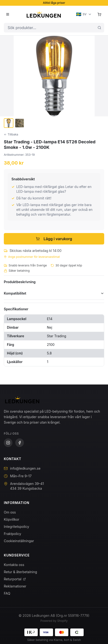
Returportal (15, 579)
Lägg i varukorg (54, 239)
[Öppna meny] (8, 14)
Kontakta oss (14, 565)
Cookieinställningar (19, 541)
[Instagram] (8, 443)
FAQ (7, 593)
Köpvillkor (12, 519)
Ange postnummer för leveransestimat (32, 257)
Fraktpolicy (13, 534)
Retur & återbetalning (20, 572)
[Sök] (99, 28)
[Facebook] (20, 443)
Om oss (10, 512)
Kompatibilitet (54, 293)
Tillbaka (11, 134)
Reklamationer (15, 586)
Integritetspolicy (16, 527)
